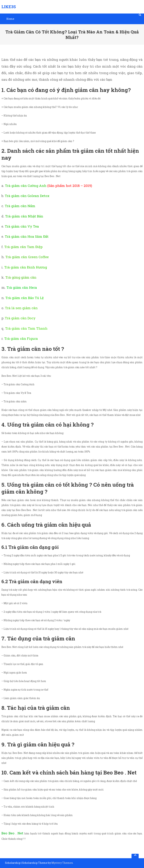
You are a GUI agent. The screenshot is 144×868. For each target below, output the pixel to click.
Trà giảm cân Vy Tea (22, 226)
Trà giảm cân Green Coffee (27, 257)
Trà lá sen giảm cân (21, 308)
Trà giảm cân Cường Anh (26, 186)
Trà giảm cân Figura (21, 338)
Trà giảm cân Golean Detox (27, 196)
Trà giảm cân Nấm (20, 206)
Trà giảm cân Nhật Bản (24, 216)
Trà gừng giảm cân (21, 277)
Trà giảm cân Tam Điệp (23, 247)
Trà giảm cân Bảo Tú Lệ (24, 298)
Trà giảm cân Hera (22, 287)
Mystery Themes (62, 863)
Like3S (9, 7)
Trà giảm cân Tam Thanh (26, 328)
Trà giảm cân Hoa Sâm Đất (27, 236)
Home (10, 19)
